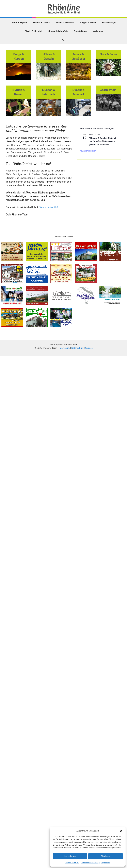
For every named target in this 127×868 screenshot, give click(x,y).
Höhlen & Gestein (42, 23)
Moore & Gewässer (65, 23)
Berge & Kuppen (19, 23)
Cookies (89, 348)
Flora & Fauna (80, 31)
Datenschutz (77, 348)
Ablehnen (106, 856)
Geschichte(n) (109, 23)
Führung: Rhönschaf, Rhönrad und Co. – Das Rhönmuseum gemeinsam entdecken (102, 141)
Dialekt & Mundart (33, 31)
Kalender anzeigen (88, 151)
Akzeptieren (70, 856)
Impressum (106, 863)
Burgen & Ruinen (88, 23)
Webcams (98, 31)
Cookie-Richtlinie (72, 863)
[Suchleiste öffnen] (63, 40)
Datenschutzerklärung (90, 863)
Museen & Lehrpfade (58, 31)
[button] (121, 831)
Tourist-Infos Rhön (49, 207)
